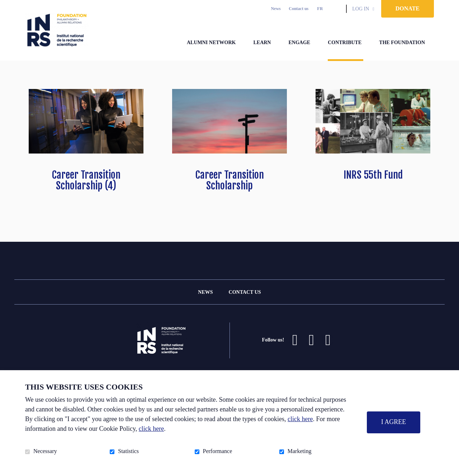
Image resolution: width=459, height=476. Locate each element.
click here (300, 419)
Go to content (6, 6)
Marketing (300, 451)
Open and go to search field (338, 9)
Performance (218, 451)
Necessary (45, 451)
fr (320, 9)
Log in (361, 9)
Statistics (128, 451)
